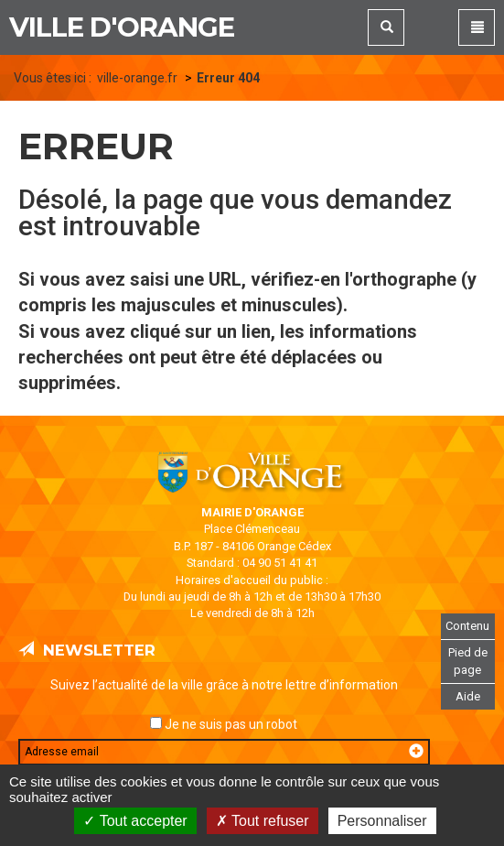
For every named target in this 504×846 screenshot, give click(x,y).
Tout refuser (263, 821)
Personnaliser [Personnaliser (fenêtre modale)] (382, 821)
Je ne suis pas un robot (224, 724)
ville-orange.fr (137, 78)
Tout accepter (135, 821)
